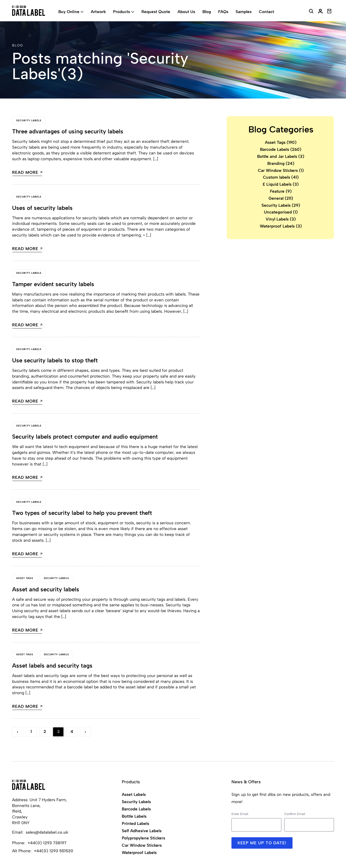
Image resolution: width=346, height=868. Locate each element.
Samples (244, 12)
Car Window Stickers (281, 170)
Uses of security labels (42, 208)
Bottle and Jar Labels (281, 156)
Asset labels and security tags (52, 666)
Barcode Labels (281, 149)
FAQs (223, 12)
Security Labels (29, 120)
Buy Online (69, 12)
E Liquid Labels (281, 184)
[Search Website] (311, 12)
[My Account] (320, 12)
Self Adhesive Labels (142, 831)
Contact (266, 12)
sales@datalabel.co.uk (47, 832)
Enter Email (240, 814)
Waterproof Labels (281, 226)
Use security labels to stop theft (55, 360)
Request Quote (156, 12)
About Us (186, 12)
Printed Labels (135, 823)
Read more (27, 173)
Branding (281, 163)
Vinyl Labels (281, 219)
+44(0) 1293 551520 (54, 851)
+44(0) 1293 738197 (47, 843)
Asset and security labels (46, 589)
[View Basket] (329, 12)
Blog (207, 12)
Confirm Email (295, 814)
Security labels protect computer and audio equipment (85, 437)
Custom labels (281, 177)
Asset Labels (134, 794)
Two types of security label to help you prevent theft (82, 513)
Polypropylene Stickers (143, 838)
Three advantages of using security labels (68, 131)
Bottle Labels (134, 816)
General (281, 198)
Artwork (98, 12)
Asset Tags (25, 578)
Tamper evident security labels (53, 284)
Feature (281, 191)
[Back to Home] (29, 785)
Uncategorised (281, 212)
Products (122, 12)
